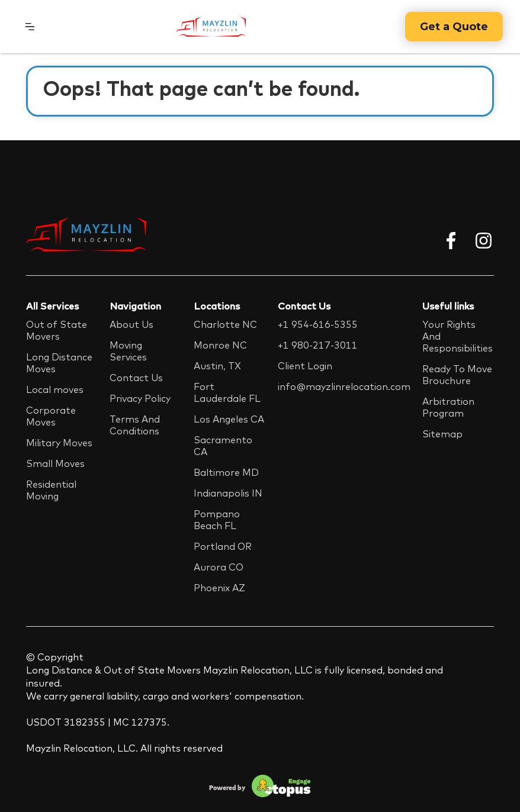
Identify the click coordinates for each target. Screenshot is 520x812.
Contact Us (136, 378)
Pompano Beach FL (217, 520)
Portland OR (223, 546)
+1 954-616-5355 (318, 324)
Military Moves (59, 443)
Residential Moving (51, 490)
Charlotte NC (225, 324)
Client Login (305, 366)
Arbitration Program (448, 407)
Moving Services (128, 351)
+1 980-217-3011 (318, 345)
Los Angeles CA (229, 419)
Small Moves (55, 463)
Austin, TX (217, 366)
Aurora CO (219, 567)
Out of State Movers (57, 330)
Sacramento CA (223, 446)
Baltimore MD (226, 472)
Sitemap (442, 434)
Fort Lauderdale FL (227, 392)
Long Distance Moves (59, 363)
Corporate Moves (51, 416)
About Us (131, 324)
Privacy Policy (140, 398)
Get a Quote (454, 27)
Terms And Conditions (135, 425)
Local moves (55, 389)
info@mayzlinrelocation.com (344, 386)
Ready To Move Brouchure (457, 375)
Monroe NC (220, 345)
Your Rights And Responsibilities (458, 336)
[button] (30, 27)
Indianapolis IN (228, 493)
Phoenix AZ (219, 588)
